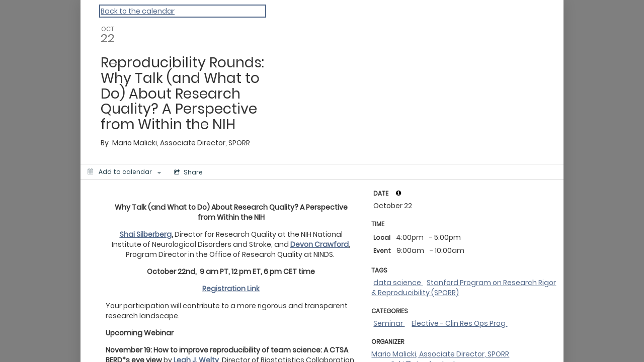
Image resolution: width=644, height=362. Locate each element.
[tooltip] (398, 193)
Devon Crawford (319, 244)
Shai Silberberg (146, 234)
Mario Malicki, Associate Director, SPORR (440, 354)
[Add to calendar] (124, 172)
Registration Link (231, 289)
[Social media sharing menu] (188, 172)
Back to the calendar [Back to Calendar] (138, 11)
